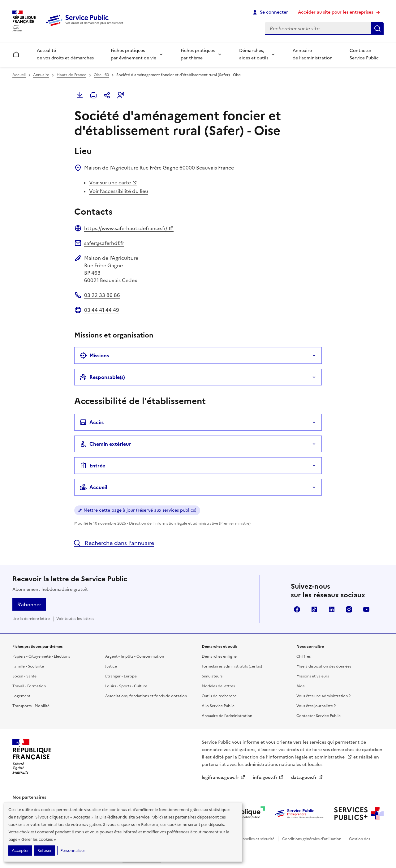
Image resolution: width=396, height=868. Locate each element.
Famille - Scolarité (28, 666)
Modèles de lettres (218, 686)
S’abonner (29, 604)
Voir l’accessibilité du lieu (119, 191)
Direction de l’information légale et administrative (295, 757)
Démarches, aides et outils (254, 54)
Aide (301, 686)
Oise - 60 (101, 75)
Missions (94, 355)
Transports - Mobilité (31, 706)
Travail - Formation (29, 686)
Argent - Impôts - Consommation (135, 656)
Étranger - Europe (121, 676)
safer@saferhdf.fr (104, 243)
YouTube (366, 609)
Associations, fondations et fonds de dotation (146, 696)
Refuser (45, 851)
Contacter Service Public (364, 54)
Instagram (349, 609)
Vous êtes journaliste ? (316, 706)
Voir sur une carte (113, 183)
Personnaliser (73, 851)
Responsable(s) (102, 377)
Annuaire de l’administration (313, 54)
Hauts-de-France (71, 75)
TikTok (314, 609)
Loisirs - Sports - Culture (126, 686)
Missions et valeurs (313, 676)
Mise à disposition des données (324, 666)
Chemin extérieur (105, 444)
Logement (21, 696)
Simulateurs (212, 676)
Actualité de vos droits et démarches (65, 54)
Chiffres (303, 656)
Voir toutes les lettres (75, 619)
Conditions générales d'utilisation (312, 839)
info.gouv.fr (268, 778)
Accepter (20, 851)
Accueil (19, 75)
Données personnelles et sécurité (245, 839)
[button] (121, 95)
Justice (111, 666)
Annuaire (41, 75)
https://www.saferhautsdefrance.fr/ (129, 228)
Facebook (297, 609)
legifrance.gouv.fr (224, 778)
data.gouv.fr (307, 778)
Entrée (92, 466)
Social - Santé (24, 676)
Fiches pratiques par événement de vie (133, 54)
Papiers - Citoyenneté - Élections (41, 656)
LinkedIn (332, 609)
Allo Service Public (218, 706)
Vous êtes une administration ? (323, 696)
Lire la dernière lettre (31, 619)
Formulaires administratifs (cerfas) (232, 666)
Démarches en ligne (219, 656)
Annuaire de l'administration (227, 716)
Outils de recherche (219, 696)
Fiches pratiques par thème (198, 54)
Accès (92, 422)
